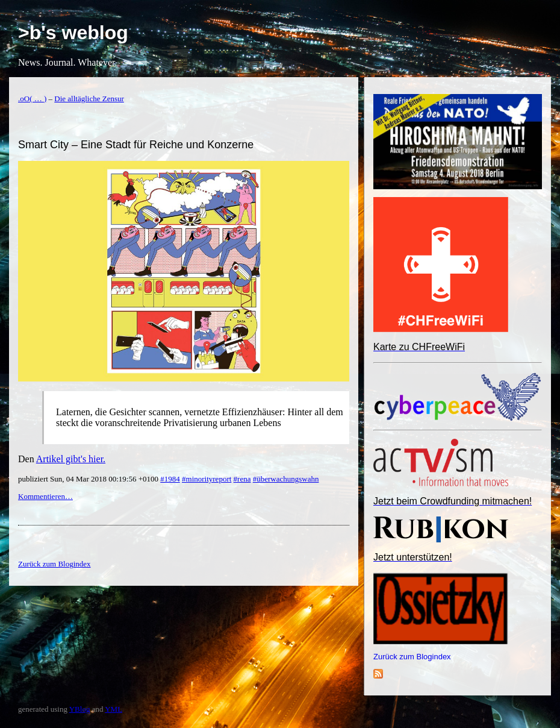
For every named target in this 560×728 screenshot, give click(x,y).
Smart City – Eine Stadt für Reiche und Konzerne (136, 145)
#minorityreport (207, 479)
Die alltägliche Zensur (89, 99)
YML (114, 709)
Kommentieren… (45, 496)
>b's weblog (73, 33)
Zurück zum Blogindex (412, 657)
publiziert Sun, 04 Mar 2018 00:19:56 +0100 (89, 479)
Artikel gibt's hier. (71, 459)
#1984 (170, 479)
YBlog (80, 709)
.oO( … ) (32, 99)
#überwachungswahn (286, 479)
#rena (242, 479)
